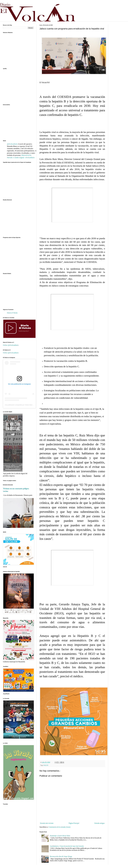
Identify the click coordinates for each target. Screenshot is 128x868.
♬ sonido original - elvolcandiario (24, 158)
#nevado (10, 158)
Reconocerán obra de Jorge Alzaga (61, 856)
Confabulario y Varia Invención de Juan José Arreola (67, 846)
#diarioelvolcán (26, 155)
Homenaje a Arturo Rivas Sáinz (60, 836)
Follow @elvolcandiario (11, 345)
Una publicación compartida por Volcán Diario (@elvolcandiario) (24, 405)
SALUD (46, 765)
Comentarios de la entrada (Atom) (60, 827)
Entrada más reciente (47, 823)
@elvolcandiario (12, 144)
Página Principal (74, 823)
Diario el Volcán (12, 313)
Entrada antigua (99, 823)
